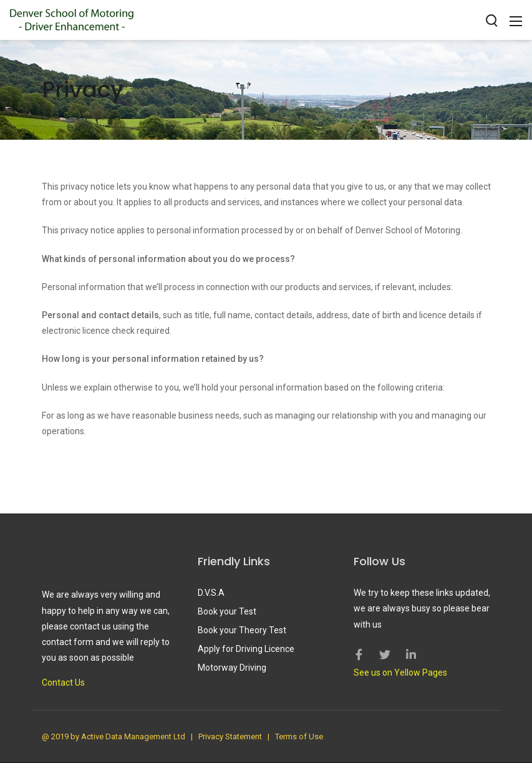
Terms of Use (299, 736)
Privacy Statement (230, 736)
